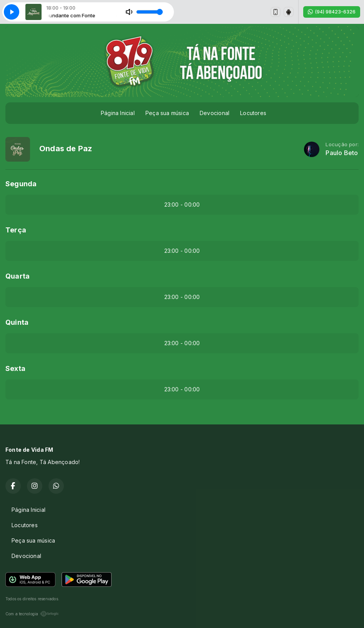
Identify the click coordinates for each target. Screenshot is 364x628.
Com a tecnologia (32, 614)
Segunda (21, 184)
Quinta (17, 322)
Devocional (215, 113)
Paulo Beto (342, 153)
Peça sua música (167, 113)
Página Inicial (118, 113)
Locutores (253, 113)
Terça (16, 230)
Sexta (15, 368)
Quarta (18, 276)
